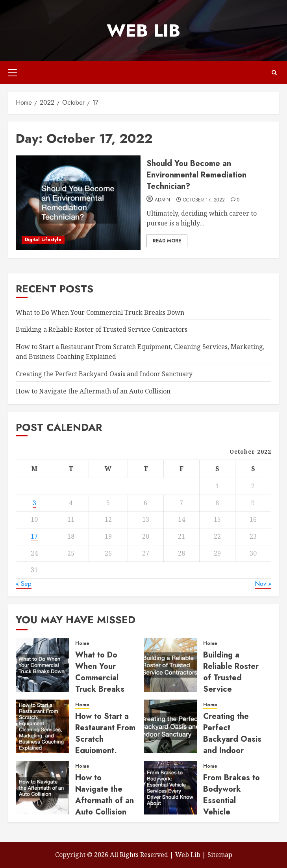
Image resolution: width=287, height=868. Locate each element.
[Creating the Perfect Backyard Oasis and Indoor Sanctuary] (170, 726)
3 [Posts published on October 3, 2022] (34, 503)
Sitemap (220, 855)
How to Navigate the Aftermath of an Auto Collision (93, 391)
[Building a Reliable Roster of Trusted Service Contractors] (170, 665)
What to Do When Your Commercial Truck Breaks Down (100, 312)
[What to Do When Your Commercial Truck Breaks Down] (43, 665)
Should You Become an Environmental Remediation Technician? (196, 175)
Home (82, 644)
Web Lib (143, 30)
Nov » (263, 584)
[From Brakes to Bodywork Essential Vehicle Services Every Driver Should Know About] (170, 788)
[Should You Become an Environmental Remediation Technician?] (78, 203)
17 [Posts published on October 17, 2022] (34, 536)
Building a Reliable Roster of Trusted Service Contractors (102, 329)
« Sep (24, 584)
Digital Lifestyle (43, 240)
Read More (167, 241)
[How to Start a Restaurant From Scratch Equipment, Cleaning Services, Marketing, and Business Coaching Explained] (43, 726)
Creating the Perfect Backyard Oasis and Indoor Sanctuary (104, 374)
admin (163, 200)
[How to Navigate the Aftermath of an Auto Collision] (43, 788)
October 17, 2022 (204, 200)
